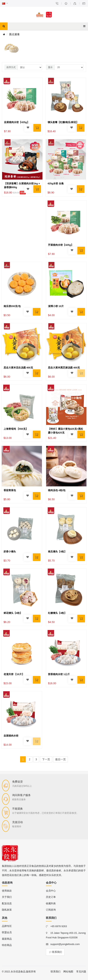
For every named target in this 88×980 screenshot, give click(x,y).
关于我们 (7, 897)
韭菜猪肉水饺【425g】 (17, 122)
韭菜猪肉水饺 (11, 736)
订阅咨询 (51, 910)
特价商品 (7, 945)
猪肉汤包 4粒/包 (57, 490)
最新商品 (7, 939)
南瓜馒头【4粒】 (57, 552)
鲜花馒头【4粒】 (13, 613)
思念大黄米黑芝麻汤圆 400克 (64, 368)
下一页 (46, 759)
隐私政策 (7, 910)
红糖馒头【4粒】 (57, 613)
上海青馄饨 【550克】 (16, 429)
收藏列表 (51, 903)
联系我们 (55, 952)
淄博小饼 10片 (56, 306)
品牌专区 (7, 926)
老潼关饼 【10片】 (14, 674)
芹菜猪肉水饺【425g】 (61, 245)
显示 (50, 67)
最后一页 (60, 759)
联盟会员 (7, 932)
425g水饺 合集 (56, 183)
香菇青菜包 (10, 490)
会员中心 (51, 891)
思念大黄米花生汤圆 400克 (18, 368)
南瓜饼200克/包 (12, 306)
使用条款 (7, 891)
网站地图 (68, 972)
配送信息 (7, 903)
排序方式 (11, 67)
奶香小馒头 (10, 552)
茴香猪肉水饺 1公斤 (59, 674)
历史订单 (51, 897)
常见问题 (81, 972)
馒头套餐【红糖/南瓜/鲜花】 (63, 122)
